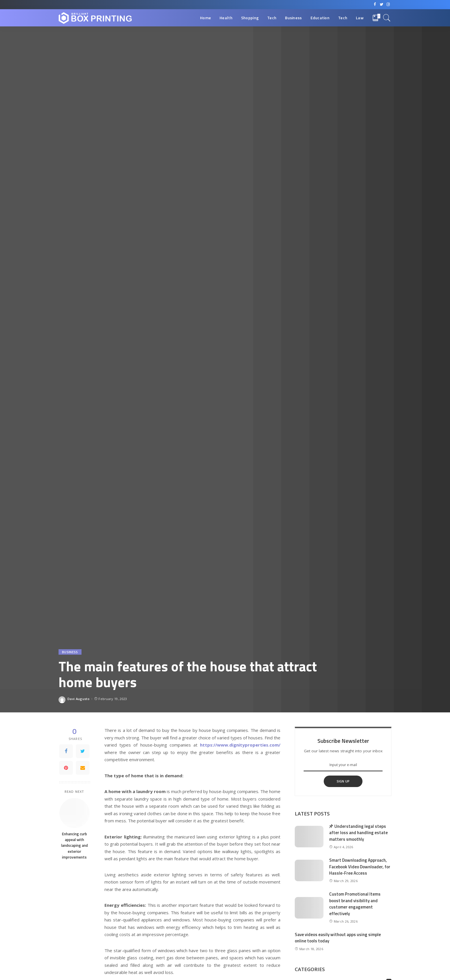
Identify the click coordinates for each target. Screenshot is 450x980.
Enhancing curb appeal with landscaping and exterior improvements (74, 845)
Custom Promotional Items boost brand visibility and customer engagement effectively (355, 904)
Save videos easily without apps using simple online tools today (338, 938)
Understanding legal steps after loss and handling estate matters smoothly (358, 833)
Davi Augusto (78, 699)
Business (70, 652)
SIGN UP (343, 781)
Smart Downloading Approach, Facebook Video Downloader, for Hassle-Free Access (360, 867)
